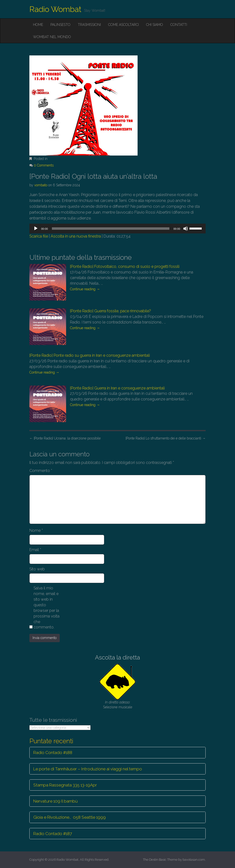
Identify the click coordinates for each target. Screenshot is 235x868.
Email (35, 550)
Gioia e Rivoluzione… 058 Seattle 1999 (70, 817)
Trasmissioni (89, 25)
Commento (41, 471)
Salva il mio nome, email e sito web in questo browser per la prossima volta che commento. (47, 608)
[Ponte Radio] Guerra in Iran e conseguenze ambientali (117, 388)
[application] (117, 229)
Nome (36, 530)
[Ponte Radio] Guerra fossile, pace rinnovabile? (111, 311)
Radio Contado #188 (53, 753)
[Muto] (186, 229)
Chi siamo (155, 25)
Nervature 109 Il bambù (55, 801)
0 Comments (44, 165)
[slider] (111, 229)
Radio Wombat (55, 9)
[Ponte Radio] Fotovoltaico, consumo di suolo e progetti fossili (125, 267)
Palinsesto (60, 25)
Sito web (37, 569)
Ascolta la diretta (117, 657)
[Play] (36, 229)
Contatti (179, 25)
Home (38, 25)
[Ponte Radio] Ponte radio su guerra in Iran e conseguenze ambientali (90, 355)
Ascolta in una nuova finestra (76, 236)
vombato (41, 185)
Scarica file (39, 236)
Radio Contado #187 (53, 834)
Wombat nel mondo (52, 37)
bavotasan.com (194, 860)
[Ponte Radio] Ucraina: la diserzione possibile (65, 438)
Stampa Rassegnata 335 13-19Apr (65, 785)
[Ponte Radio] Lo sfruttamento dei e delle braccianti (166, 438)
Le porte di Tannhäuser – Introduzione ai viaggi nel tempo (88, 769)
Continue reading (85, 289)
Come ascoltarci (123, 25)
